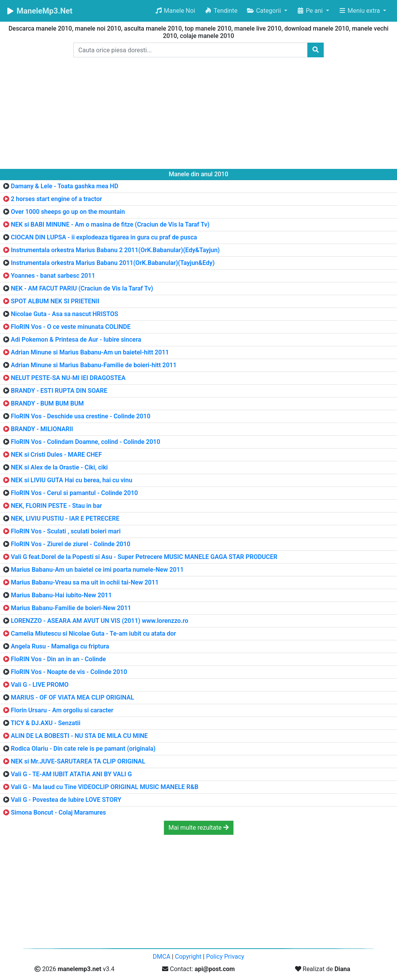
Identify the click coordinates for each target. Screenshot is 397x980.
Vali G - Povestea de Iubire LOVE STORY (66, 800)
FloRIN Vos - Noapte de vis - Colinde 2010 (69, 672)
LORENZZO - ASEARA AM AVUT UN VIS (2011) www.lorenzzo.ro (100, 621)
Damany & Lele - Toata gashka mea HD (65, 186)
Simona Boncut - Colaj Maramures (58, 812)
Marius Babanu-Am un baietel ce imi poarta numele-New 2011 (97, 570)
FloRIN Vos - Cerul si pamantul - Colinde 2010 (74, 493)
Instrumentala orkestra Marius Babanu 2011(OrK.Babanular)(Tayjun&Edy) (113, 263)
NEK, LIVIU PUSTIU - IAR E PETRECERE (65, 518)
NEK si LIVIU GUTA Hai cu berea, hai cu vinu (72, 480)
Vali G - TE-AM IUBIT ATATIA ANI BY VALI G (71, 774)
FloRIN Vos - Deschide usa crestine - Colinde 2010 (81, 416)
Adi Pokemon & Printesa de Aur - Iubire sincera (76, 340)
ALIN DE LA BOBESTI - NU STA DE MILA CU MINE (79, 736)
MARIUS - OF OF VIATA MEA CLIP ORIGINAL (72, 697)
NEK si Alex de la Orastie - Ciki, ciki (59, 467)
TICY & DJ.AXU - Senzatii (46, 723)
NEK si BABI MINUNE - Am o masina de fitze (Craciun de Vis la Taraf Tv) (110, 224)
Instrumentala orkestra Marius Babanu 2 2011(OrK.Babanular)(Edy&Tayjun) (115, 250)
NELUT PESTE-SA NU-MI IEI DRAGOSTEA (68, 378)
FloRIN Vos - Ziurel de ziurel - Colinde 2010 (71, 544)
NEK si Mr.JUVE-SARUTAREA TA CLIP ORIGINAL (78, 761)
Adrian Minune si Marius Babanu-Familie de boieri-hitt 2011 (94, 365)
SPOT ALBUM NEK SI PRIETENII (55, 301)
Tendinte (221, 11)
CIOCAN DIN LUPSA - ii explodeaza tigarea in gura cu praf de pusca (104, 237)
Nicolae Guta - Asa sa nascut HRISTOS (65, 314)
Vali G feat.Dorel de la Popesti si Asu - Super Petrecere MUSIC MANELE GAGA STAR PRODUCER (144, 557)
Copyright (188, 957)
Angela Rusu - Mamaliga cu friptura (60, 646)
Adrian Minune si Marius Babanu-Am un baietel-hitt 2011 (90, 352)
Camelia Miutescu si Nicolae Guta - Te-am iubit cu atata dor (93, 634)
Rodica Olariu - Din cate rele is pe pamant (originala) (83, 749)
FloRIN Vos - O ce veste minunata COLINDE (71, 327)
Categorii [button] (264, 11)
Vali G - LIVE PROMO (40, 685)
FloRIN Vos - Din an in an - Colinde (58, 659)
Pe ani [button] (311, 11)
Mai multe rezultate (199, 828)
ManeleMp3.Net (39, 11)
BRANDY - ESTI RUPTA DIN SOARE (59, 391)
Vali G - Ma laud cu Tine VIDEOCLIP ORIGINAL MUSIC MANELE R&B (105, 787)
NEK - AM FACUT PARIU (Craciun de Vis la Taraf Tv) (82, 288)
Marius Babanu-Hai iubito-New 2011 (61, 595)
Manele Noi (175, 11)
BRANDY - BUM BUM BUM (47, 403)
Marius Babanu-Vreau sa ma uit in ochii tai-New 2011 (85, 582)
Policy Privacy (225, 957)
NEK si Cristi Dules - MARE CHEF (56, 455)
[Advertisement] (198, 115)
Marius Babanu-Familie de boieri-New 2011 (71, 608)
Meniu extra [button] (360, 11)
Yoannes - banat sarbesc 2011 (53, 276)
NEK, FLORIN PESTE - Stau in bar (56, 506)
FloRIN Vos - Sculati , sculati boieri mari (66, 531)
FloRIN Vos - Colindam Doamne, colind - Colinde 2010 (85, 442)
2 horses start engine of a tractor (56, 199)
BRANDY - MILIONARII (42, 429)
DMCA (161, 957)
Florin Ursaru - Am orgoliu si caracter (62, 710)
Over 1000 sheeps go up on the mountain (68, 212)
